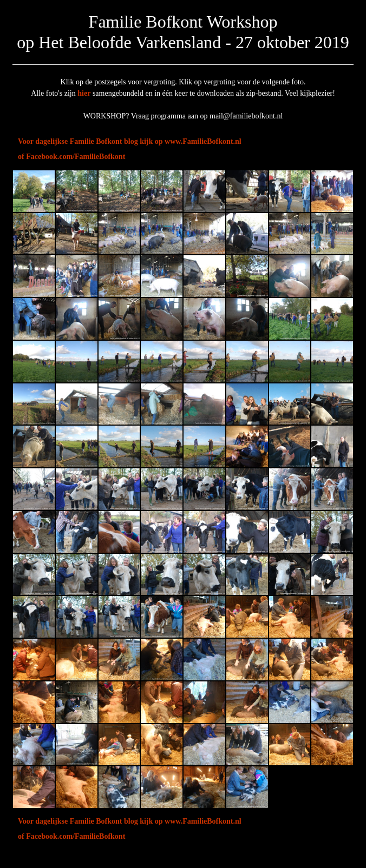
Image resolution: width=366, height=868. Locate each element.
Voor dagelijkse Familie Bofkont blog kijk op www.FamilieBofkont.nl (130, 141)
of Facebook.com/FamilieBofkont (71, 157)
